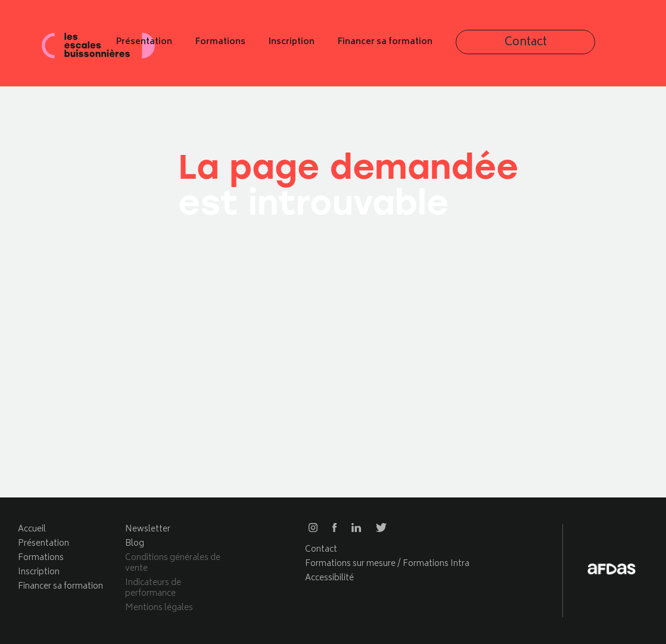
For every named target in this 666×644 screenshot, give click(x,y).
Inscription (396, 46)
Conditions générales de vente (173, 563)
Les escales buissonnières (98, 46)
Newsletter (148, 529)
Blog (135, 544)
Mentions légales (159, 608)
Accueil (32, 529)
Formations (325, 46)
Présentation (248, 46)
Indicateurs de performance (153, 588)
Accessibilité (329, 578)
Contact (586, 47)
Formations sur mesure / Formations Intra (387, 564)
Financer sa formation (489, 46)
